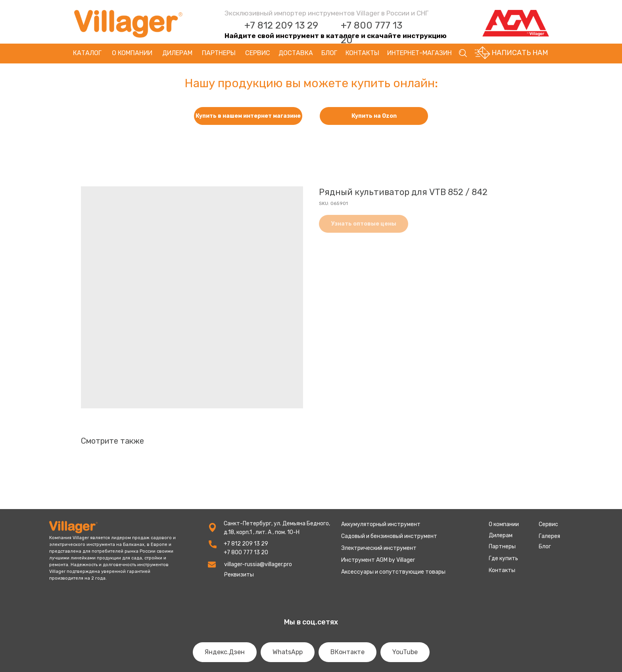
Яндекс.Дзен (225, 652)
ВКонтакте (347, 652)
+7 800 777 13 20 (246, 552)
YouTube (405, 652)
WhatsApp (288, 652)
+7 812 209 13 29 (281, 25)
